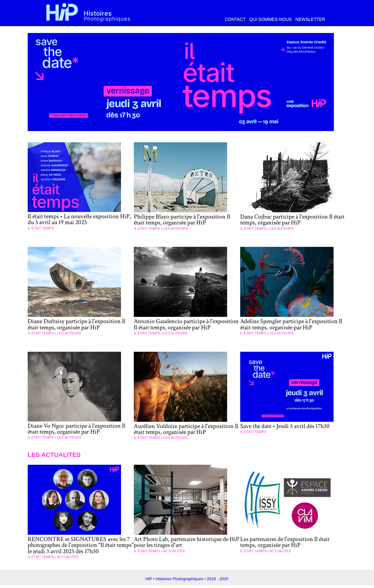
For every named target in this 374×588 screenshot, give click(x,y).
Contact (236, 19)
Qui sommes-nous (271, 19)
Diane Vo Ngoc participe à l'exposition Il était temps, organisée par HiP (79, 433)
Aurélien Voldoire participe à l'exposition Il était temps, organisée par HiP (187, 433)
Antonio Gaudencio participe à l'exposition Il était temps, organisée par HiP (185, 326)
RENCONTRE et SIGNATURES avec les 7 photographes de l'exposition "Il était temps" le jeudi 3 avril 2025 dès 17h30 (80, 548)
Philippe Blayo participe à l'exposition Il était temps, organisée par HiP (184, 219)
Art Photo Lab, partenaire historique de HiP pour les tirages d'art (184, 545)
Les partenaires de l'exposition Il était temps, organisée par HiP (288, 545)
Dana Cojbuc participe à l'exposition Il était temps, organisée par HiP (289, 219)
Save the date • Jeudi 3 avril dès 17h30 (289, 430)
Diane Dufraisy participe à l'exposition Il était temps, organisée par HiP (79, 323)
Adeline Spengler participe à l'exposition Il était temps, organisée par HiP (292, 323)
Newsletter (310, 19)
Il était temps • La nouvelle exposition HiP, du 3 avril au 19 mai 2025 (76, 219)
